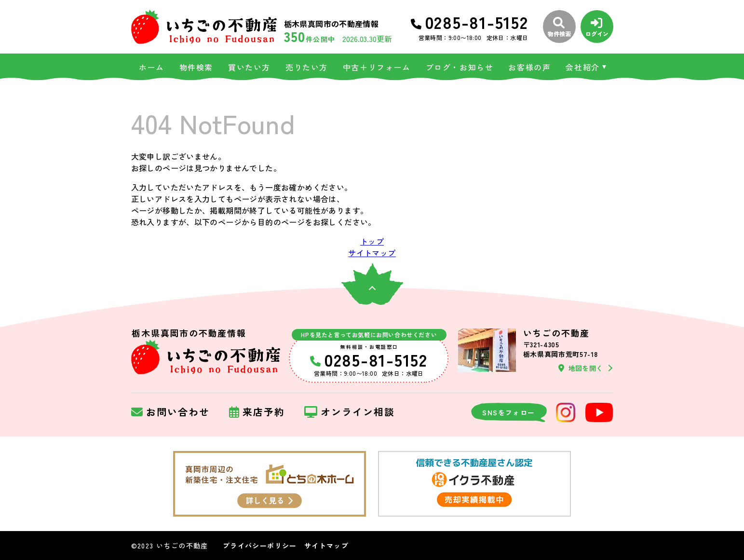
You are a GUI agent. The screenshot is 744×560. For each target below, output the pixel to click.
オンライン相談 (350, 412)
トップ (372, 241)
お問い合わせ (170, 412)
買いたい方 (249, 67)
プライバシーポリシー (260, 546)
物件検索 (196, 67)
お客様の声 (529, 67)
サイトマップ (372, 253)
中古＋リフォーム (377, 67)
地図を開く (581, 368)
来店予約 (257, 412)
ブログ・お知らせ (460, 67)
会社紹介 (582, 67)
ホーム (152, 67)
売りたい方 (307, 67)
